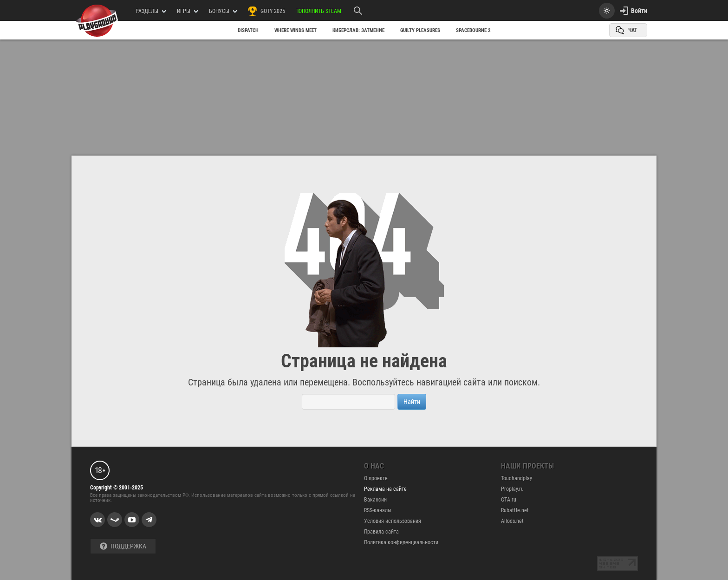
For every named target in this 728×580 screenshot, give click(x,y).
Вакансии (375, 500)
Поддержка (123, 546)
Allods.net (512, 521)
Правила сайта (381, 532)
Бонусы (223, 11)
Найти (412, 402)
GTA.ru (509, 500)
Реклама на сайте (385, 489)
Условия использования (393, 521)
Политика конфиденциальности (401, 542)
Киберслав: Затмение (358, 30)
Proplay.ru (512, 489)
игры (187, 11)
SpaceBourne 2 (473, 30)
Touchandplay (517, 478)
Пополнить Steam (318, 11)
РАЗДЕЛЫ (151, 11)
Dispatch (248, 30)
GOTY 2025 (266, 11)
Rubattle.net (515, 510)
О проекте (376, 478)
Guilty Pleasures (420, 30)
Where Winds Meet (296, 30)
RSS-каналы (378, 510)
